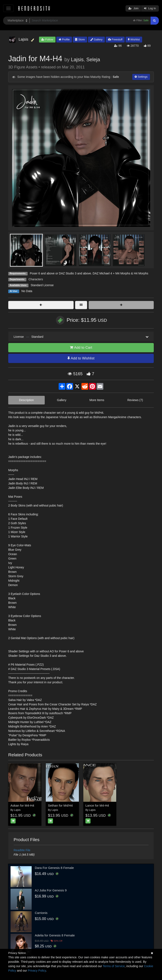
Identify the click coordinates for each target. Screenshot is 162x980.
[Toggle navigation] (8, 8)
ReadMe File (22, 850)
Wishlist (134, 39)
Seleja (93, 60)
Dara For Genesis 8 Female (54, 868)
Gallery (96, 39)
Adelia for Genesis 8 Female (55, 935)
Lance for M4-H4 (97, 805)
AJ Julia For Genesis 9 (51, 890)
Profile (64, 39)
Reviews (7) (135, 400)
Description (26, 400)
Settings (141, 77)
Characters (36, 279)
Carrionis (41, 913)
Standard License (42, 285)
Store (80, 39)
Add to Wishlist (81, 358)
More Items (97, 400)
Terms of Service (114, 966)
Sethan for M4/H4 (60, 805)
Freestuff (115, 39)
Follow (47, 39)
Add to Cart (81, 348)
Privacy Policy (37, 971)
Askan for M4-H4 (22, 805)
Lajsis (77, 60)
